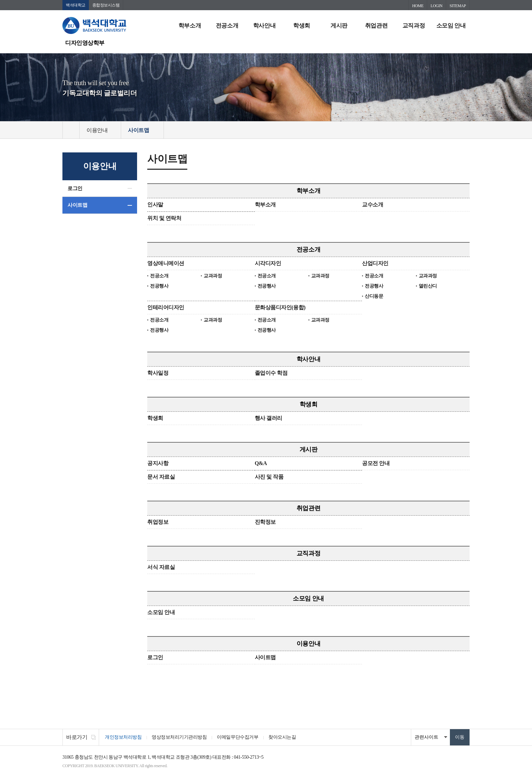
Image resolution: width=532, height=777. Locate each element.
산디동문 (374, 296)
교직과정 (414, 26)
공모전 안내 (376, 463)
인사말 (155, 205)
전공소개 (227, 26)
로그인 (75, 188)
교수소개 (373, 205)
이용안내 (308, 644)
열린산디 (428, 286)
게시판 (339, 26)
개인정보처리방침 (123, 737)
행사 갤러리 (269, 418)
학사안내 (264, 26)
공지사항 (158, 463)
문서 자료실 (161, 477)
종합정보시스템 (106, 5)
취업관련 (376, 26)
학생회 (302, 26)
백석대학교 (76, 5)
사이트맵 (77, 205)
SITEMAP (458, 6)
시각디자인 (268, 263)
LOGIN (436, 6)
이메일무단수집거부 (237, 737)
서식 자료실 (161, 567)
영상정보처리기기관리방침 (179, 737)
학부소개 (190, 26)
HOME (418, 6)
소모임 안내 (451, 26)
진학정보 (265, 522)
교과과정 (213, 276)
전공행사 (159, 286)
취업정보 (158, 522)
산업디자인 (375, 263)
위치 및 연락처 (164, 218)
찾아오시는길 (282, 737)
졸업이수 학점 (271, 373)
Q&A (261, 463)
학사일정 (158, 373)
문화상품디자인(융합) (280, 307)
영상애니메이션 (166, 263)
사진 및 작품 (269, 477)
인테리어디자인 (166, 307)
